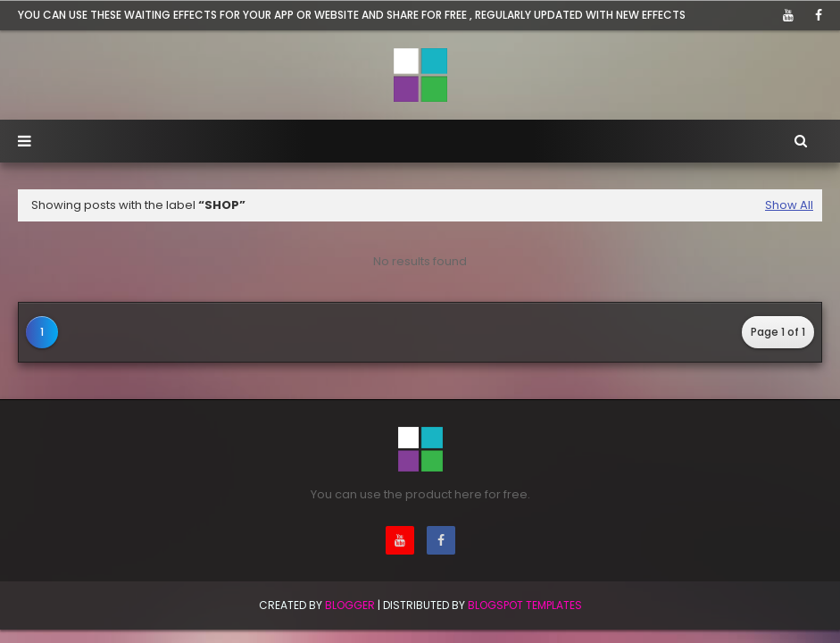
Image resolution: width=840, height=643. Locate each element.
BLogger (350, 605)
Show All (789, 205)
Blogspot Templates (525, 605)
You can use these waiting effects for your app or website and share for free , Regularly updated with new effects (352, 15)
